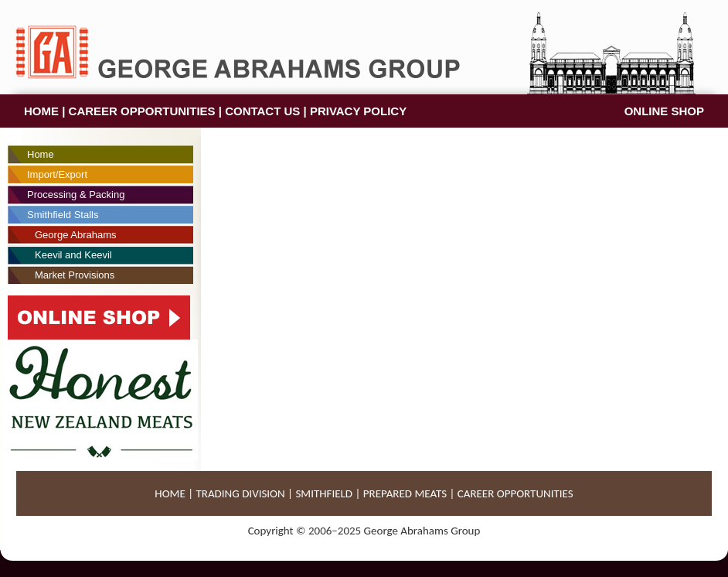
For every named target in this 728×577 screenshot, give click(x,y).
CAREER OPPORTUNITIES (142, 111)
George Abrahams (76, 235)
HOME (41, 111)
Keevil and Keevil (73, 255)
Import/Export (57, 174)
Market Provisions (75, 275)
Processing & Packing (76, 195)
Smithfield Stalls (63, 215)
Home (41, 154)
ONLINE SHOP (664, 111)
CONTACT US (262, 111)
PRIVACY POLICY (358, 111)
